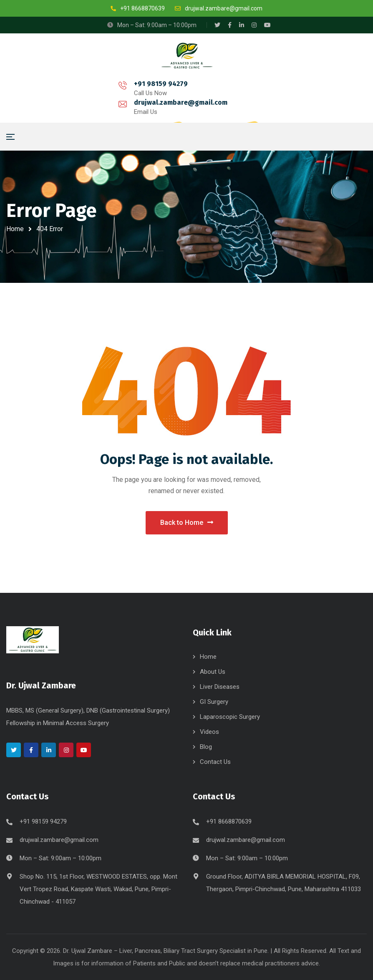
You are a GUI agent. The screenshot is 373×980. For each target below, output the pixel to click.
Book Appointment (248, 100)
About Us (213, 672)
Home (15, 229)
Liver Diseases (220, 687)
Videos (209, 732)
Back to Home (187, 523)
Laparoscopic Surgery (230, 717)
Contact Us (215, 762)
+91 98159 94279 (62, 97)
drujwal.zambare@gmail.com (161, 97)
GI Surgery (214, 702)
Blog (206, 747)
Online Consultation (321, 100)
